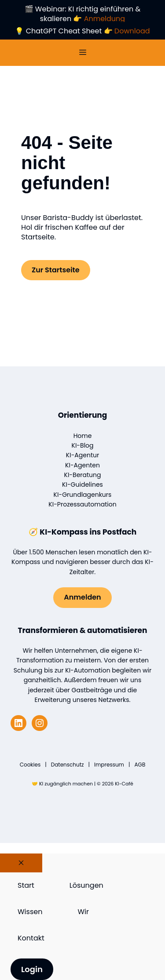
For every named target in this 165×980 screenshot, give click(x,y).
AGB (140, 765)
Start (26, 885)
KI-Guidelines (82, 485)
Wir (83, 912)
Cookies (30, 765)
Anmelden (82, 597)
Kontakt (31, 938)
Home (83, 436)
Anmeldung (104, 19)
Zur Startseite (56, 270)
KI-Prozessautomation (82, 504)
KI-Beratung (83, 475)
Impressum (109, 765)
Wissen (30, 912)
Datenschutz (68, 765)
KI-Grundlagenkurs (83, 495)
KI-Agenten (82, 465)
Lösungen (86, 885)
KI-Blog (83, 445)
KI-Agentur (82, 455)
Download (132, 31)
